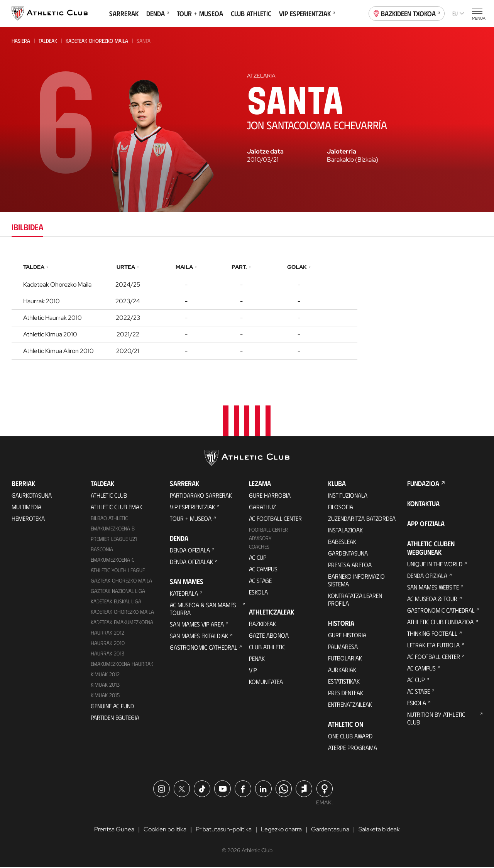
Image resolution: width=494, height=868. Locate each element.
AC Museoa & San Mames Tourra (203, 609)
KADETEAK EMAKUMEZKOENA (122, 622)
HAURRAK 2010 (108, 643)
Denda (158, 14)
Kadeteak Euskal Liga (116, 602)
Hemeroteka (28, 519)
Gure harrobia (270, 496)
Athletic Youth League (118, 571)
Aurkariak (342, 670)
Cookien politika (165, 830)
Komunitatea (266, 682)
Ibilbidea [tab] (27, 227)
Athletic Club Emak (117, 507)
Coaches (259, 547)
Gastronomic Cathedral (204, 648)
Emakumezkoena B (113, 529)
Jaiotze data (265, 152)
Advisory (260, 539)
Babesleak (342, 542)
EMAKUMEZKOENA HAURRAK (122, 664)
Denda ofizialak (191, 562)
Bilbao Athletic (109, 519)
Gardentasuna (348, 554)
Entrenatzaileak (350, 705)
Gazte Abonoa (269, 636)
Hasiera (21, 41)
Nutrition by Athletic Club (436, 719)
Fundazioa (423, 484)
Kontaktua (423, 504)
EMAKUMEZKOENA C (113, 560)
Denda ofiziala (190, 551)
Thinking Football (432, 634)
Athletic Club (109, 496)
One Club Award (350, 737)
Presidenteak (346, 693)
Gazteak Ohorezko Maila (121, 581)
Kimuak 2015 (105, 695)
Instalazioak (345, 531)
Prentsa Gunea (114, 830)
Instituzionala (348, 496)
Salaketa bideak (379, 830)
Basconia (102, 550)
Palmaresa (343, 647)
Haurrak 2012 (107, 633)
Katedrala (184, 594)
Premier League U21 (114, 540)
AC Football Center (275, 519)
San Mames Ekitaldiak (199, 636)
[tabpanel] (247, 310)
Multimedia (26, 507)
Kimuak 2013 (105, 685)
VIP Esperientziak (307, 14)
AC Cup (258, 558)
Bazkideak (262, 624)
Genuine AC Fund (112, 706)
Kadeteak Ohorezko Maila (97, 41)
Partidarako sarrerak (201, 496)
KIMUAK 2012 (105, 675)
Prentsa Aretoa (350, 565)
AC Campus (263, 570)
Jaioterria (342, 152)
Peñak (257, 659)
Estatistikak (344, 682)
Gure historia (347, 636)
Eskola (258, 593)
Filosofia (341, 507)
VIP (253, 671)
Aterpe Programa (353, 748)
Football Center (268, 530)
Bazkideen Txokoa (407, 13)
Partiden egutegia (115, 718)
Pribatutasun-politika (224, 830)
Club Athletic (251, 14)
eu (458, 13)
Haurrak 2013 (107, 654)
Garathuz (262, 507)
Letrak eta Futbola (433, 646)
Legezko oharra (281, 830)
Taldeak (48, 41)
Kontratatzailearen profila (355, 600)
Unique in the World (435, 565)
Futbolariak (345, 659)
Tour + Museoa (200, 14)
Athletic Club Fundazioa (440, 622)
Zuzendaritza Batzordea (362, 519)
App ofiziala (426, 524)
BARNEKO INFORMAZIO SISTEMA (356, 581)
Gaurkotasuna (32, 496)
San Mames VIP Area (197, 625)
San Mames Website (433, 588)
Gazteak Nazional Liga (118, 592)
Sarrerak (124, 14)
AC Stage (260, 581)
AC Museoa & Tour (432, 599)
